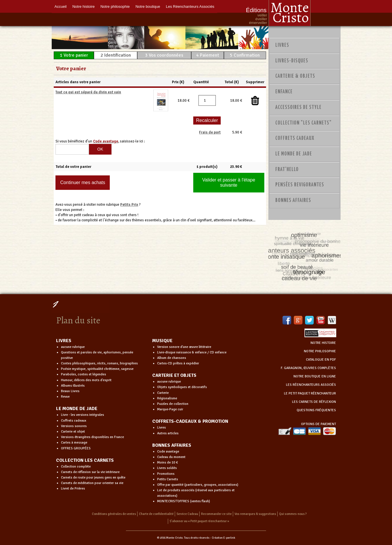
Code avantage (168, 452)
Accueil (61, 7)
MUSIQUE (162, 341)
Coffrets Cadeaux (295, 138)
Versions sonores (74, 426)
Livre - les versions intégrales (82, 415)
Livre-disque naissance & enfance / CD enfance (192, 352)
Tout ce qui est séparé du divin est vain (88, 92)
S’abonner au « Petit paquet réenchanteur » (199, 521)
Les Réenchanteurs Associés (190, 7)
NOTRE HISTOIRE (323, 343)
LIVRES (64, 341)
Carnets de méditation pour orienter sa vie (92, 483)
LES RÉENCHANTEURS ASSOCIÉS (311, 385)
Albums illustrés (73, 386)
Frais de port (210, 132)
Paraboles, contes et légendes (83, 374)
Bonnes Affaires (293, 201)
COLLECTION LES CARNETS (85, 460)
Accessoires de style (298, 107)
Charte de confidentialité (156, 514)
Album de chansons (172, 358)
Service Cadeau (187, 514)
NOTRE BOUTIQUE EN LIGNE (315, 376)
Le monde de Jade (294, 154)
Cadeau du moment (171, 457)
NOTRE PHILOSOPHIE (320, 351)
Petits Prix (129, 205)
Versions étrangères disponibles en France (92, 437)
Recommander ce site (216, 514)
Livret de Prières (73, 489)
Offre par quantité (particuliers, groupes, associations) (198, 485)
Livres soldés (167, 468)
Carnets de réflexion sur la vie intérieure (90, 472)
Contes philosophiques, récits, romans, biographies (99, 363)
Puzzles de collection (173, 404)
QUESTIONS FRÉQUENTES (316, 410)
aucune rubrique (73, 347)
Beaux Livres (70, 391)
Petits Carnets (168, 479)
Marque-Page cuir (170, 409)
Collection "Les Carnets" (303, 123)
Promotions (166, 474)
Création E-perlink (223, 538)
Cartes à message (74, 443)
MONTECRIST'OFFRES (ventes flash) (184, 501)
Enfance (284, 92)
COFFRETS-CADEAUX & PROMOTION (190, 421)
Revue (65, 397)
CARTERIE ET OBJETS (174, 375)
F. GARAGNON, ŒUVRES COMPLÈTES (308, 368)
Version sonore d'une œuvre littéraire (184, 347)
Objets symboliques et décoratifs (182, 387)
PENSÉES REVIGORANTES (300, 185)
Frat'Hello (287, 170)
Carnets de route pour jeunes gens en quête (93, 478)
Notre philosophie (115, 7)
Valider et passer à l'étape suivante (229, 182)
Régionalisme (167, 398)
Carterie (163, 393)
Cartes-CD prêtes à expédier (178, 363)
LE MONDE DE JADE (77, 409)
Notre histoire (83, 7)
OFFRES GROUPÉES (76, 448)
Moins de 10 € (168, 462)
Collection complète (76, 467)
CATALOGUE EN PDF (321, 360)
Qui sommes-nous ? (293, 514)
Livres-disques (292, 61)
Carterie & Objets (295, 76)
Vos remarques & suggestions (255, 514)
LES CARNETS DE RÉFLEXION (314, 402)
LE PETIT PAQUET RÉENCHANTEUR (310, 393)
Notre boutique (148, 7)
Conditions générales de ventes (114, 514)
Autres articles (168, 433)
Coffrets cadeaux (74, 421)
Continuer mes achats (83, 182)
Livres (282, 45)
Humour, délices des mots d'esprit (86, 380)
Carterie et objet (73, 432)
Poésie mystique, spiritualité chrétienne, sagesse (97, 369)
